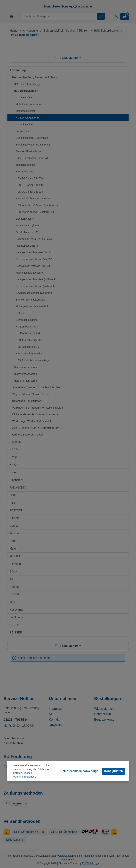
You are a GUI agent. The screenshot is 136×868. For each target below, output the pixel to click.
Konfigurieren (114, 771)
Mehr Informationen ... (25, 777)
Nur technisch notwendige (81, 771)
